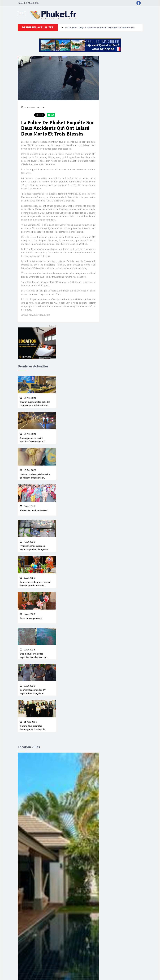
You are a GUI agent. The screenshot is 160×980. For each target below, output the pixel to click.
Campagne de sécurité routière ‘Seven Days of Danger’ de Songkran (105, 49)
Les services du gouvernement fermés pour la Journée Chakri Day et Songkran (37, 603)
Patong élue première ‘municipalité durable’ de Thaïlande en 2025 (37, 755)
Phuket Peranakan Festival (37, 526)
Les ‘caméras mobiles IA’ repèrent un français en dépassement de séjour (37, 716)
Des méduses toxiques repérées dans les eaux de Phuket (37, 677)
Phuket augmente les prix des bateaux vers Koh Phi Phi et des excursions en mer (37, 411)
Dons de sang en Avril (37, 640)
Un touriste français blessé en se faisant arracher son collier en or (37, 489)
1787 (41, 111)
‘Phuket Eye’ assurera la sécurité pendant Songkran (37, 563)
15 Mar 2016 (28, 111)
